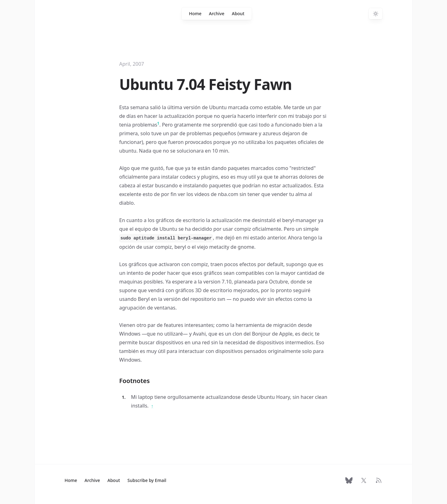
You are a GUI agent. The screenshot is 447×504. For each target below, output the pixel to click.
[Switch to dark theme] (376, 14)
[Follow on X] (364, 480)
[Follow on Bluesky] (349, 480)
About (238, 13)
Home (195, 13)
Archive (217, 13)
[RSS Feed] (379, 480)
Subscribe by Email (147, 480)
